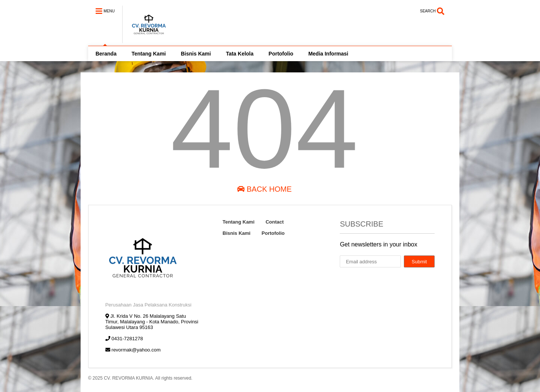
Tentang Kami (149, 54)
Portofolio (281, 54)
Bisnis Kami (196, 54)
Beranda (106, 54)
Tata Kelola (240, 54)
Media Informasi (328, 54)
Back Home (264, 189)
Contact (274, 222)
